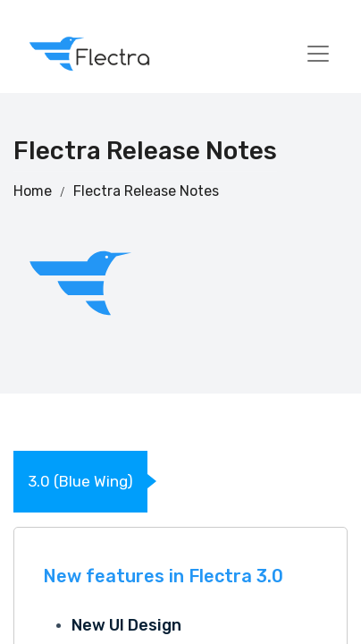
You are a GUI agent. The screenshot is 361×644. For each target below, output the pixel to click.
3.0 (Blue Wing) (80, 481)
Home (33, 191)
